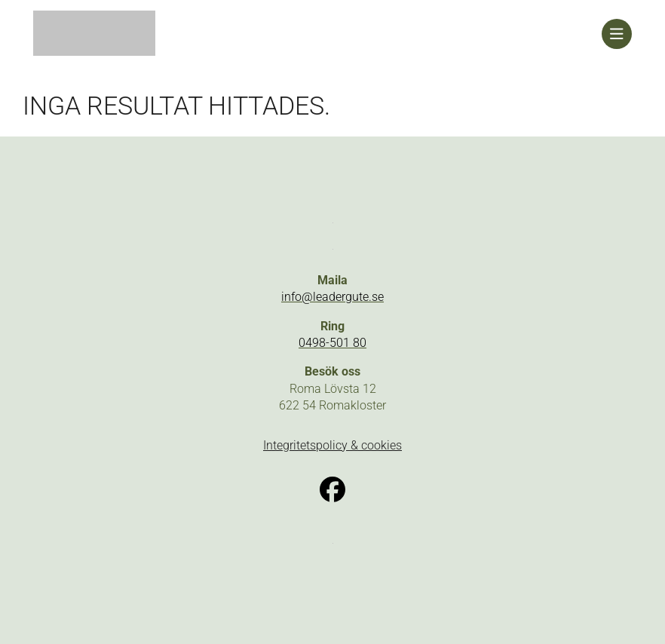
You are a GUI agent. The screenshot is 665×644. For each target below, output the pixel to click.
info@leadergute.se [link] (332, 297)
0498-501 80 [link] (332, 343)
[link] (317, 34)
